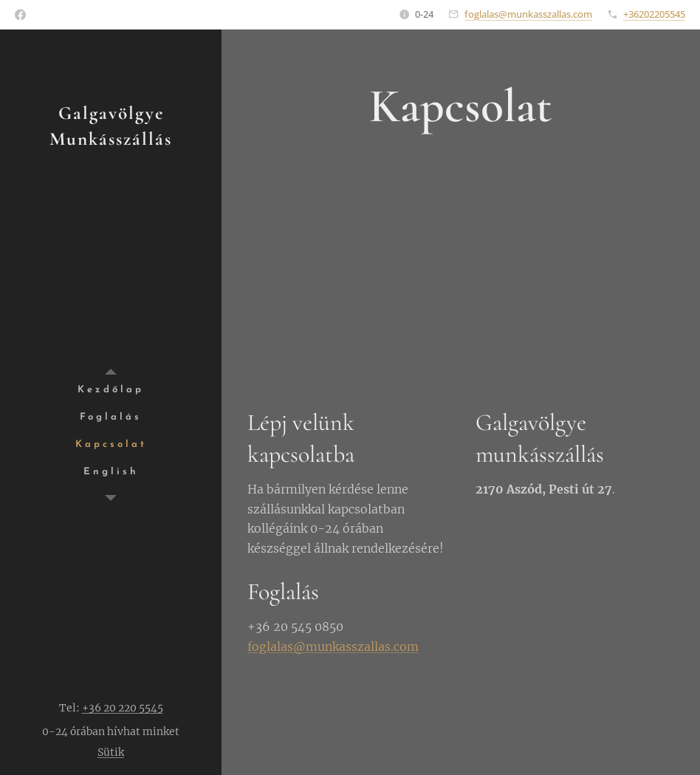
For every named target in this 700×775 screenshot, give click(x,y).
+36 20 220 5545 (123, 708)
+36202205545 (654, 14)
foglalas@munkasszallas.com (528, 14)
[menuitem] (111, 390)
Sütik (111, 752)
